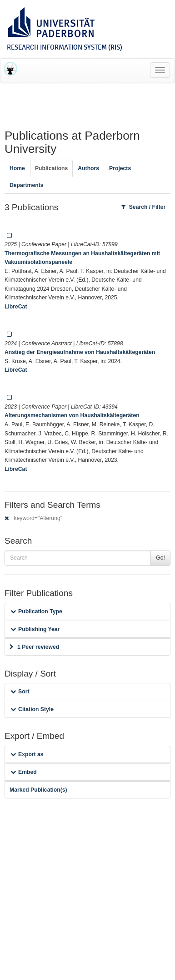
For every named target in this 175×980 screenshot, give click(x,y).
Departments (27, 185)
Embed (24, 772)
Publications (51, 168)
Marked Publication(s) (38, 790)
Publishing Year (35, 629)
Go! (160, 558)
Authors (88, 168)
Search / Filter (144, 207)
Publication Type (36, 611)
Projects (120, 168)
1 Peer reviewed (34, 647)
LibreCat (16, 307)
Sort (20, 692)
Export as (27, 754)
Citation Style (32, 709)
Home (17, 168)
